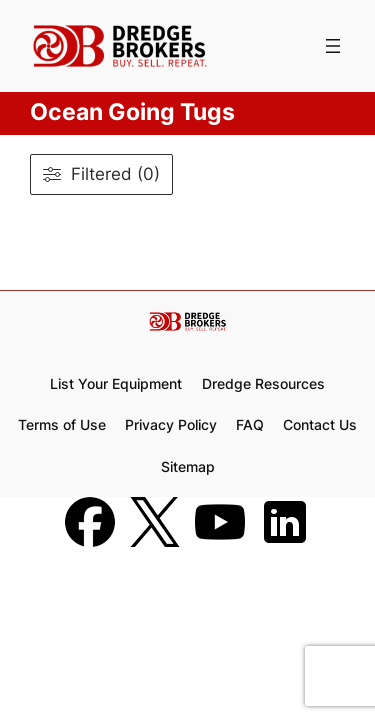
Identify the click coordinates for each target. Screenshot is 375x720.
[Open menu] (333, 46)
